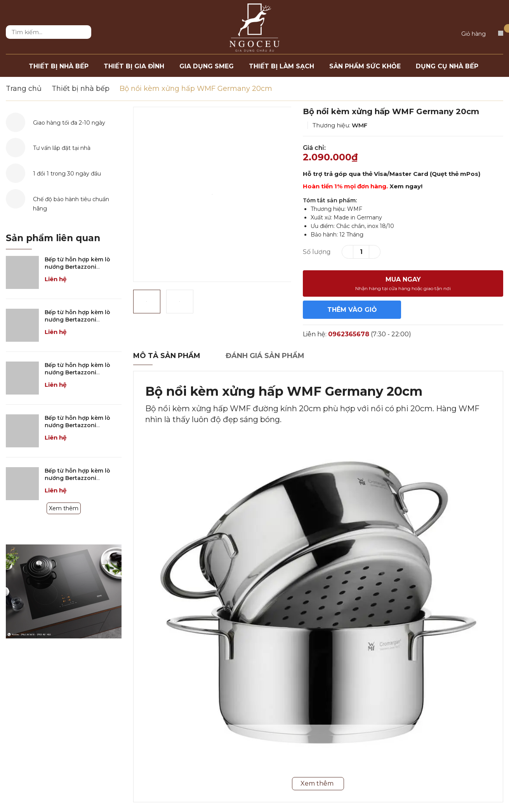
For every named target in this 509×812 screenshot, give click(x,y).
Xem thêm (64, 508)
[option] (212, 194)
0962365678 (349, 334)
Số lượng (317, 252)
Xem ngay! (406, 186)
